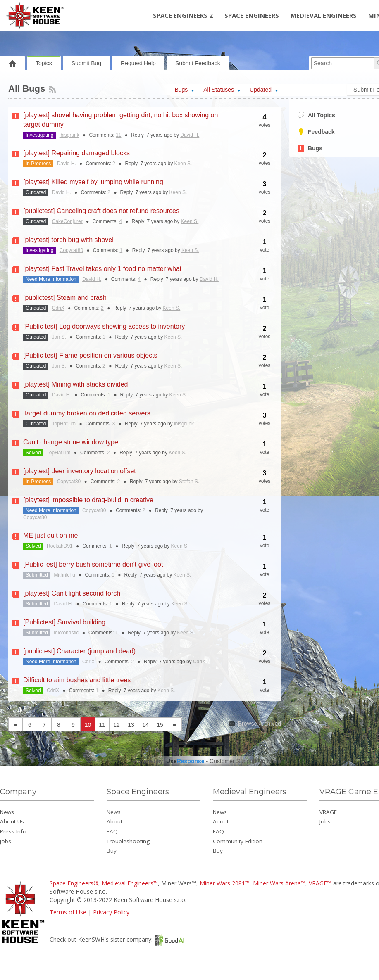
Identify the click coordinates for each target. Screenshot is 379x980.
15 (160, 725)
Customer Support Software (245, 761)
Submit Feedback (198, 63)
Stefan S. (189, 482)
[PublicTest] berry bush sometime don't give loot (93, 564)
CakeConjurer (67, 221)
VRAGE (328, 812)
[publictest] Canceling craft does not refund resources (101, 211)
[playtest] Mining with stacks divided (75, 384)
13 (131, 725)
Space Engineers (252, 15)
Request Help (138, 63)
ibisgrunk (69, 135)
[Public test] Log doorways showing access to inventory (104, 326)
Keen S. (183, 164)
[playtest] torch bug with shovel (68, 240)
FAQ (112, 831)
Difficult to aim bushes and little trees (77, 680)
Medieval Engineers (324, 15)
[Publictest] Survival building (64, 622)
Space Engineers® (74, 883)
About (114, 821)
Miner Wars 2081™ (225, 883)
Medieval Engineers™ (130, 883)
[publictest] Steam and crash (65, 298)
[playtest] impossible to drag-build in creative (88, 500)
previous (15, 724)
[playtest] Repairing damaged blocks (76, 153)
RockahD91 (60, 546)
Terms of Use (68, 912)
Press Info (13, 831)
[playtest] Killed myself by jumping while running (93, 182)
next (175, 724)
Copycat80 (71, 250)
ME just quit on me (51, 535)
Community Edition (238, 841)
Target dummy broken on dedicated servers (87, 413)
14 (145, 725)
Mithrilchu (64, 575)
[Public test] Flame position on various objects (90, 355)
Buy (112, 851)
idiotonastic (66, 633)
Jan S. (59, 337)
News (7, 812)
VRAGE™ (320, 883)
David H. (190, 135)
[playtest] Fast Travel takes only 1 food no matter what (102, 269)
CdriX (58, 308)
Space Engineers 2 (183, 15)
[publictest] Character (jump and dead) (79, 651)
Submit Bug (86, 63)
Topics (44, 63)
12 (117, 725)
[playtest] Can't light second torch (72, 593)
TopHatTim (64, 424)
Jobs (6, 841)
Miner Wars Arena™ (279, 883)
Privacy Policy (111, 912)
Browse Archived (255, 724)
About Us (12, 821)
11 (118, 135)
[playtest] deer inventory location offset (80, 471)
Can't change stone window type (71, 442)
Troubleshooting (128, 841)
